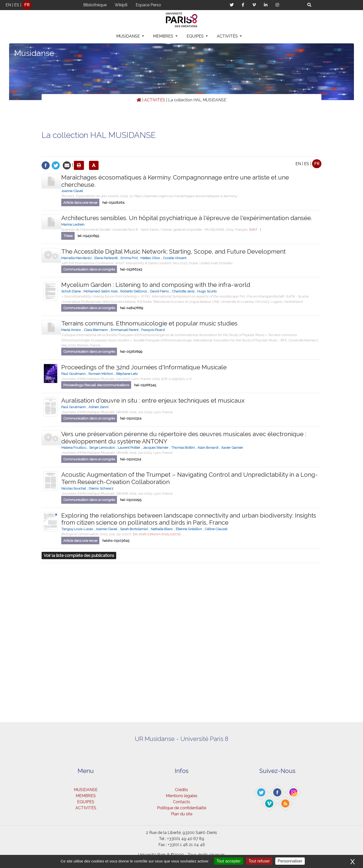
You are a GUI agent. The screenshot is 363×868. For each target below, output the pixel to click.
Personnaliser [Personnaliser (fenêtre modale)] (290, 861)
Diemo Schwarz (101, 488)
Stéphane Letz (127, 374)
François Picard (153, 330)
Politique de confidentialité (182, 808)
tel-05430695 (88, 236)
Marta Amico (71, 330)
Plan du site (182, 814)
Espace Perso (148, 5)
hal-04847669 (132, 308)
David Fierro (159, 291)
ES (17, 5)
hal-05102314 (131, 459)
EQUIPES (196, 36)
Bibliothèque (95, 5)
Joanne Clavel (72, 191)
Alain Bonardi (208, 447)
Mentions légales (182, 796)
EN (8, 5)
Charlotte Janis (183, 291)
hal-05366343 (131, 269)
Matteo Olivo (150, 258)
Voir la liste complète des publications (79, 556)
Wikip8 (121, 5)
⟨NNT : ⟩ (255, 229)
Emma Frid (129, 258)
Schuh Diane (71, 291)
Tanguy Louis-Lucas (77, 529)
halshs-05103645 (116, 541)
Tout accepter (229, 861)
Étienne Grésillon (189, 529)
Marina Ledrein (73, 224)
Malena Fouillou (74, 447)
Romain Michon (101, 374)
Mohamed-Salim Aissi (100, 291)
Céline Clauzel (216, 529)
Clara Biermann (96, 330)
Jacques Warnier (156, 447)
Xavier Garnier (232, 447)
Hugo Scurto (207, 291)
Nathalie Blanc (162, 529)
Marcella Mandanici (76, 258)
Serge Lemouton (102, 447)
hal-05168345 (145, 385)
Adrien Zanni (98, 407)
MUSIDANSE (129, 36)
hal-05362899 (131, 352)
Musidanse (34, 53)
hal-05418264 (113, 203)
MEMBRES (164, 36)
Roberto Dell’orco (134, 291)
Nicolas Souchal (74, 488)
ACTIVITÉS (228, 36)
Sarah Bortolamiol (134, 529)
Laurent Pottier (129, 447)
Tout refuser (259, 861)
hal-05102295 (131, 500)
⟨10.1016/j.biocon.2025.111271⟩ (157, 534)
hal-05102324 (131, 418)
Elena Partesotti (106, 258)
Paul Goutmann (73, 374)
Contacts (181, 802)
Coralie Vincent (175, 258)
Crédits (181, 790)
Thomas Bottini (183, 447)
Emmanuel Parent (125, 330)
